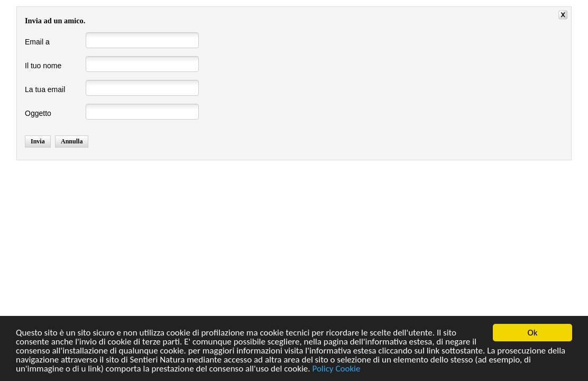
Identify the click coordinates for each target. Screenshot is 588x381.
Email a (37, 42)
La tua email (45, 89)
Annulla (72, 141)
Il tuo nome (43, 66)
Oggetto (38, 113)
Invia (38, 141)
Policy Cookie (336, 369)
